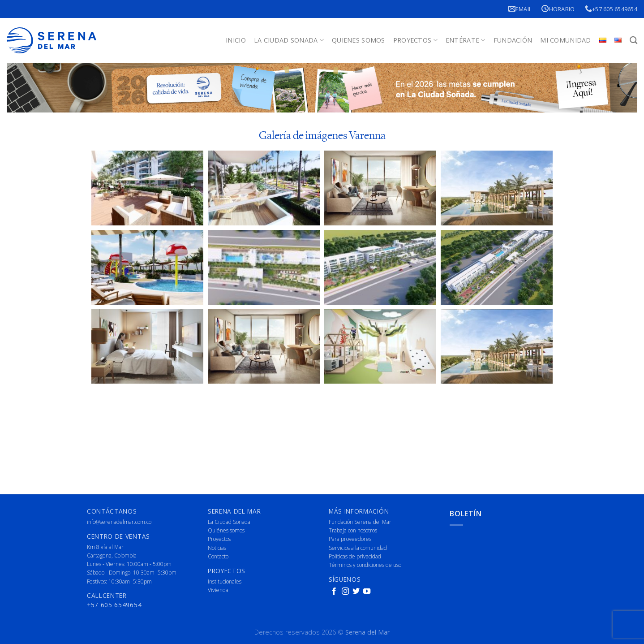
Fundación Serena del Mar (360, 522)
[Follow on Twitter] (356, 592)
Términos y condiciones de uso (365, 565)
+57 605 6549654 (611, 9)
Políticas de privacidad (355, 556)
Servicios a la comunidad (358, 548)
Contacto (218, 556)
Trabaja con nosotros (353, 530)
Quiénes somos (226, 530)
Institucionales (225, 581)
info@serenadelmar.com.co (119, 522)
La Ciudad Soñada (289, 40)
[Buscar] (633, 41)
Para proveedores (350, 539)
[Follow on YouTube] (367, 592)
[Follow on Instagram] (345, 592)
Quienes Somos (358, 40)
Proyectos (415, 40)
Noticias (217, 548)
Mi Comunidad (565, 40)
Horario (558, 9)
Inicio (236, 40)
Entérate (466, 40)
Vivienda (218, 590)
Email (520, 9)
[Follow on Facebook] (334, 592)
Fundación (513, 40)
